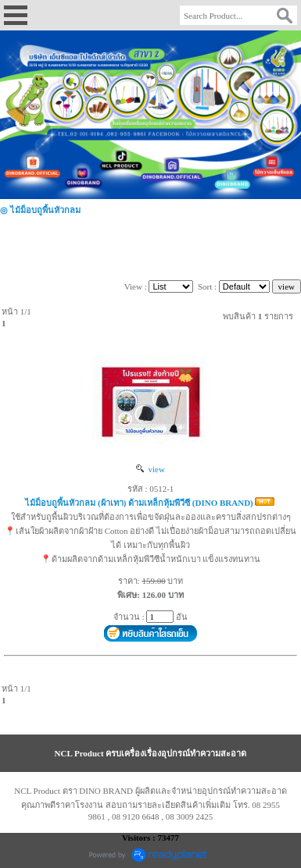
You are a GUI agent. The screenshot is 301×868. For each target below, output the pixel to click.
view (150, 469)
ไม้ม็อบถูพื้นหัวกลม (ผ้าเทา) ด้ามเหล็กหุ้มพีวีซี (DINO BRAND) (139, 503)
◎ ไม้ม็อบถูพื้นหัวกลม (40, 210)
